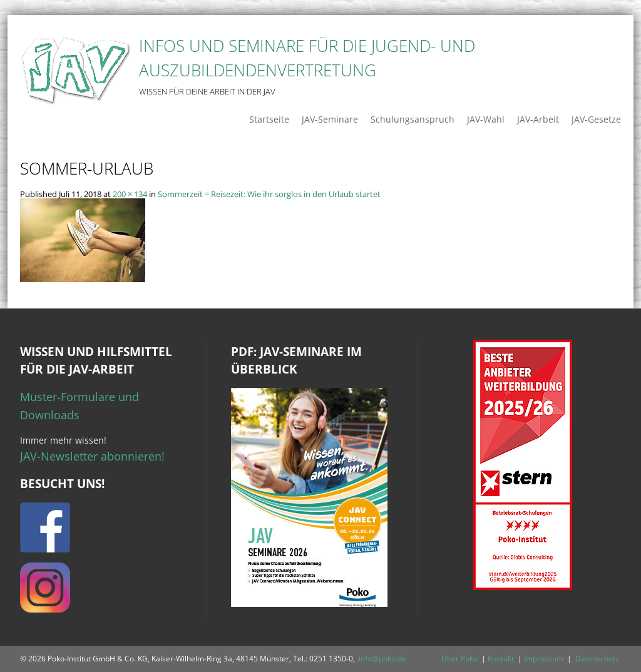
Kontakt (501, 659)
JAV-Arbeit (538, 119)
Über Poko (459, 659)
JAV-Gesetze (596, 119)
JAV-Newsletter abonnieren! (92, 456)
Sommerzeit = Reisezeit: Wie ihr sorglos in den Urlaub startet (269, 194)
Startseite (269, 119)
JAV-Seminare (330, 119)
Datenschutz (597, 659)
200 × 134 (130, 194)
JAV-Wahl (486, 119)
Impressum (544, 659)
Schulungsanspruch (413, 119)
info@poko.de (382, 659)
